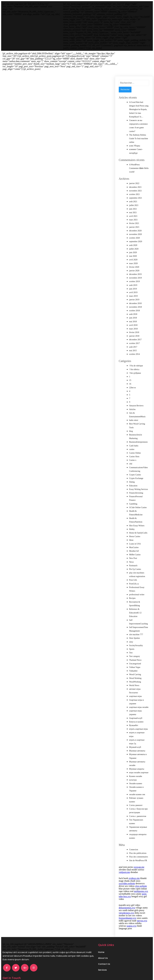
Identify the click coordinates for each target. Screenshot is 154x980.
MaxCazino (134, 540)
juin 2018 (133, 310)
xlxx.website (141, 878)
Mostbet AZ (134, 543)
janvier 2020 (134, 263)
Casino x (133, 452)
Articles (132, 402)
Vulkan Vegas (135, 659)
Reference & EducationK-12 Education (135, 605)
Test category (135, 649)
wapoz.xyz (132, 918)
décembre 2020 (135, 223)
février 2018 (134, 325)
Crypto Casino (135, 467)
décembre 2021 (135, 179)
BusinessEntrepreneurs (138, 434)
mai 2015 (133, 343)
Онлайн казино (136, 776)
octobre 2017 (134, 336)
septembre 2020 (136, 234)
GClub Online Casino (138, 500)
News (131, 554)
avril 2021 (133, 208)
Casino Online (135, 445)
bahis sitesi (134, 412)
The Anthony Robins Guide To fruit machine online (139, 131)
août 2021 (133, 194)
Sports (132, 641)
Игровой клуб (135, 739)
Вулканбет (134, 718)
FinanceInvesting (136, 485)
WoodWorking (135, 674)
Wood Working (135, 670)
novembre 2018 (135, 299)
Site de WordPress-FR (138, 853)
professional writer (137, 587)
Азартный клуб (136, 710)
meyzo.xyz (142, 913)
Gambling (133, 496)
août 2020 (133, 237)
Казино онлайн (136, 768)
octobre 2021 (134, 187)
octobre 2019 (134, 274)
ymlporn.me (124, 864)
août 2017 (133, 339)
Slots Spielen (134, 630)
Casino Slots (134, 449)
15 (130, 372)
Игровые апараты (137, 761)
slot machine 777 (136, 627)
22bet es (132, 380)
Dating (132, 474)
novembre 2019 (135, 270)
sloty (131, 634)
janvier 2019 (134, 292)
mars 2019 (133, 288)
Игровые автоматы (137, 743)
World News (134, 678)
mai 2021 (133, 205)
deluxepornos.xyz (127, 900)
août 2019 (133, 277)
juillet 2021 (134, 198)
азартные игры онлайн (139, 699)
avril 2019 (133, 285)
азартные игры (135, 688)
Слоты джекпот (136, 797)
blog (131, 423)
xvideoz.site (134, 870)
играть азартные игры (138, 721)
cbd (131, 456)
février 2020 (134, 259)
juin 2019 (133, 281)
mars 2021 (133, 212)
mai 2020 (133, 248)
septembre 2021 (136, 190)
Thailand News (135, 652)
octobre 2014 (134, 346)
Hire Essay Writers (137, 518)
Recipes (132, 590)
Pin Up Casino (135, 561)
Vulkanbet (133, 663)
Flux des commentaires (139, 849)
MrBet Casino (135, 547)
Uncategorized (135, 656)
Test (131, 645)
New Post (133, 550)
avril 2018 (133, 317)
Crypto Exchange (136, 471)
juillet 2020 (134, 241)
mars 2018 (133, 321)
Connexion (134, 842)
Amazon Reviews (136, 398)
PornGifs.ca (134, 576)
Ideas (131, 532)
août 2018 (133, 306)
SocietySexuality (136, 638)
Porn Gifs (133, 572)
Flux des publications (138, 845)
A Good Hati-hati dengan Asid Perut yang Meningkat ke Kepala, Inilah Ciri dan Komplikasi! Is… (139, 102)
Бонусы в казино (136, 714)
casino (132, 442)
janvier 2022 (134, 176)
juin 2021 (133, 201)
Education (133, 478)
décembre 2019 (135, 266)
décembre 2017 (135, 332)
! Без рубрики (135, 365)
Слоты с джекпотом (138, 808)
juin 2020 (133, 245)
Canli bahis (134, 438)
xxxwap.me (139, 859)
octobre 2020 (134, 230)
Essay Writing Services (139, 481)
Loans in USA (135, 536)
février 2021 (134, 216)
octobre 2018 (134, 303)
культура (133, 772)
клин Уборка (135, 138)
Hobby (132, 521)
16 (130, 376)
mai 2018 (133, 314)
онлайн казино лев (137, 787)
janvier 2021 (134, 219)
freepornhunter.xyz (127, 910)
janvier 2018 (134, 328)
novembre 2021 (135, 183)
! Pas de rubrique (136, 358)
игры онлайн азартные (139, 765)
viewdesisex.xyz (126, 905)
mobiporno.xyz (141, 883)
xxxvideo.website (127, 876)
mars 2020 (133, 256)
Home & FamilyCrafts (138, 525)
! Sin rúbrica (134, 362)
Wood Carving (135, 667)
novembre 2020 (135, 227)
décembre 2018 (135, 296)
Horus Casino (135, 529)
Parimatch (133, 558)
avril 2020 (133, 252)
